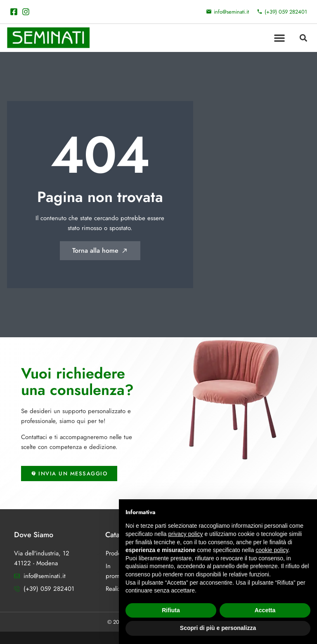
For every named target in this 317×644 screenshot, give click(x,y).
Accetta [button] (265, 610)
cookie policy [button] (272, 550)
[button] (279, 38)
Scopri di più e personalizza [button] (218, 628)
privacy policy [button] (186, 534)
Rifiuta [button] (171, 610)
